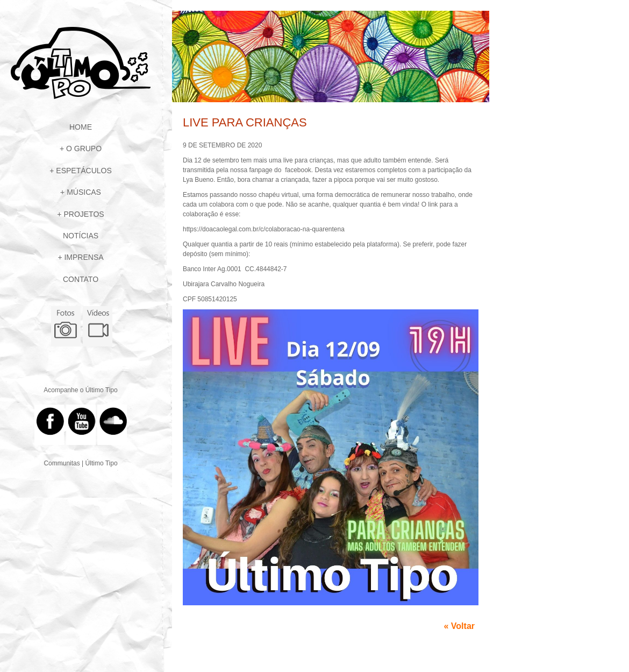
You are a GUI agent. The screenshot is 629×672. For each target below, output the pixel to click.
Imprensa (84, 257)
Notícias (81, 236)
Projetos (84, 214)
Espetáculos (84, 171)
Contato (81, 279)
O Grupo (84, 148)
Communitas (62, 463)
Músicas (84, 192)
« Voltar (460, 626)
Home (81, 127)
